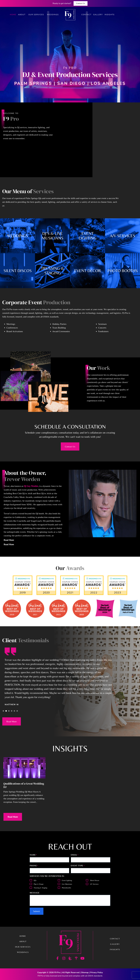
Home (13, 15)
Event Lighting (67, 880)
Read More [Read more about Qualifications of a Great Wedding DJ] (13, 817)
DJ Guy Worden (31, 486)
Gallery (98, 15)
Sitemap (85, 972)
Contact (86, 15)
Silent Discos (95, 880)
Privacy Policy (97, 972)
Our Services (37, 15)
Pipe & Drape (39, 884)
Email (75, 855)
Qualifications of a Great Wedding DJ (24, 785)
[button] (3, 711)
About (22, 15)
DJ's (35, 880)
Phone (34, 866)
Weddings (53, 15)
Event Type (78, 866)
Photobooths (66, 888)
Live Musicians (67, 884)
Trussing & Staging (40, 888)
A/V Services (94, 884)
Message (35, 893)
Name (33, 855)
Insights (110, 15)
